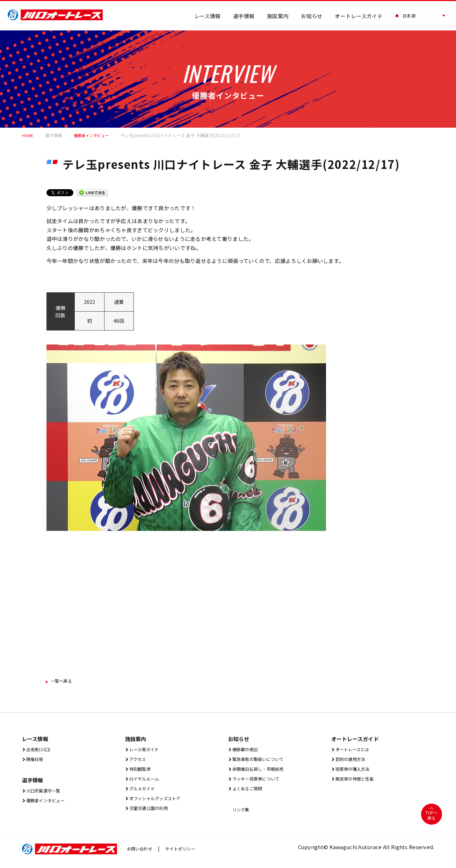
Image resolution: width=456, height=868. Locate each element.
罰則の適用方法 (353, 761)
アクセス (138, 761)
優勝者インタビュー (93, 135)
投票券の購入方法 (355, 772)
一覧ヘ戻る (65, 681)
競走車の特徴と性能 (358, 782)
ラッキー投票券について (260, 782)
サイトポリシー (187, 854)
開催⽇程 (35, 761)
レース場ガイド (146, 751)
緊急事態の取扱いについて (263, 761)
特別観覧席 (141, 772)
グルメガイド (144, 793)
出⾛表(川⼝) (40, 751)
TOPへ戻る (431, 821)
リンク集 (241, 814)
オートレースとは (355, 751)
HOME (28, 135)
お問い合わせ (142, 854)
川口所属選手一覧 (46, 793)
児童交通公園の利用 (152, 814)
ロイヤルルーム (146, 782)
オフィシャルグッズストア (160, 803)
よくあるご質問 (249, 793)
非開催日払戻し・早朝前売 (263, 772)
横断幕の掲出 (247, 751)
